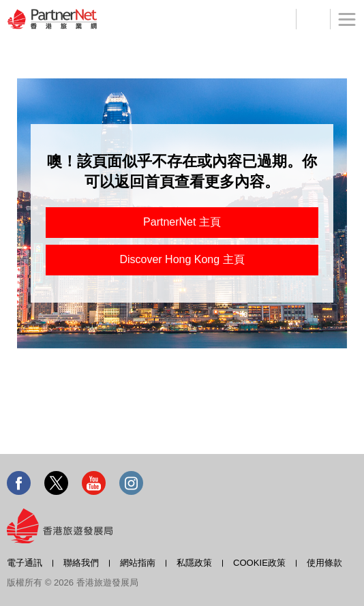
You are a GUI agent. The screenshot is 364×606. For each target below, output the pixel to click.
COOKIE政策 (259, 563)
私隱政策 (194, 563)
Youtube (94, 483)
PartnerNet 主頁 (182, 222)
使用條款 (324, 563)
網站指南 (138, 563)
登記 (279, 19)
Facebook (19, 483)
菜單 (343, 27)
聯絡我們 (81, 563)
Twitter (56, 483)
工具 (313, 19)
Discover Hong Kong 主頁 (182, 259)
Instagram (131, 483)
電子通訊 (25, 563)
